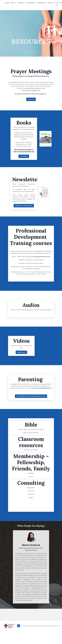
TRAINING (21, 3)
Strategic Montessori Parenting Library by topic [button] (31, 409)
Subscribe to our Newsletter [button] (24, 206)
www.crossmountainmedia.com (31, 401)
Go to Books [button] (24, 157)
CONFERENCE (31, 3)
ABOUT (13, 3)
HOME (7, 3)
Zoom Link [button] (31, 99)
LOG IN (57, 4)
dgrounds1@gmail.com (33, 91)
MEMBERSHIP (41, 3)
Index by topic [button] (21, 362)
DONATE (51, 3)
